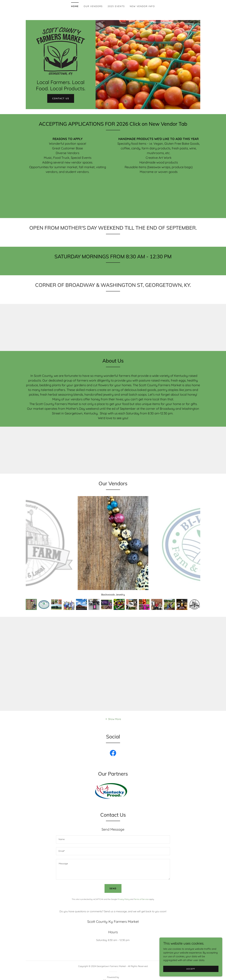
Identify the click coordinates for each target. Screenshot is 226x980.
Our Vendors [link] (93, 6)
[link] (61, 51)
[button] (113, 713)
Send (113, 882)
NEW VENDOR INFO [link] (142, 6)
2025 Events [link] (116, 6)
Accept (191, 969)
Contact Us (61, 98)
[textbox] (113, 833)
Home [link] (75, 6)
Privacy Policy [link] (124, 893)
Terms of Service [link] (141, 893)
